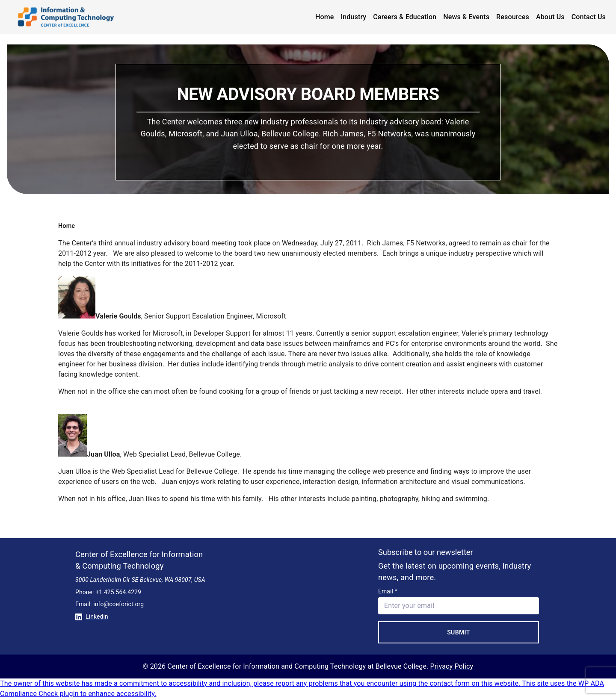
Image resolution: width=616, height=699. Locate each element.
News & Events (466, 17)
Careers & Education (405, 17)
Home (325, 17)
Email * (388, 591)
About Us (550, 17)
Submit (459, 632)
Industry (354, 17)
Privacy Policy (452, 666)
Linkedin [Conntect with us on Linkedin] (92, 616)
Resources (513, 17)
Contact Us (589, 17)
